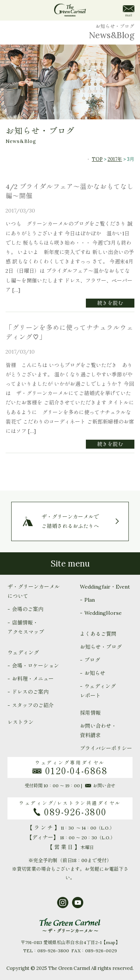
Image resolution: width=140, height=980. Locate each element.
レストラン (21, 722)
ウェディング (23, 653)
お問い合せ (100, 786)
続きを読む (110, 303)
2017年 (115, 159)
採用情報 (90, 713)
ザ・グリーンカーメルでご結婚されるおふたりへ (70, 521)
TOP (97, 159)
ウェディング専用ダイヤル (70, 768)
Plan (90, 600)
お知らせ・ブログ (101, 647)
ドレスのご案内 (30, 692)
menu (12, 11)
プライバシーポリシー (106, 748)
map (111, 942)
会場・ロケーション (35, 666)
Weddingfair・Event (105, 587)
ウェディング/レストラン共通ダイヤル (70, 809)
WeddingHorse (103, 613)
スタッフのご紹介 (33, 705)
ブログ (92, 660)
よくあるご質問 (98, 634)
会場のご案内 (28, 609)
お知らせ (95, 673)
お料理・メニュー (33, 679)
